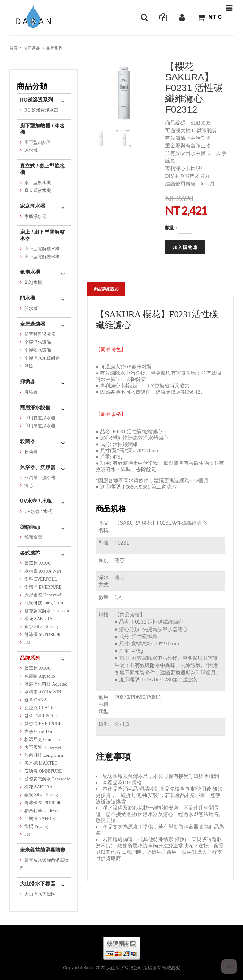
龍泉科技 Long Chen (44, 603)
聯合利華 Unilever (41, 811)
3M (27, 642)
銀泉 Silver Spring (41, 627)
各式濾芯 (30, 553)
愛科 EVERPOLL (41, 579)
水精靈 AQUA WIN (43, 571)
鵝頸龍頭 (30, 527)
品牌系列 (54, 48)
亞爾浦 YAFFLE (40, 819)
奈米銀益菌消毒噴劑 (43, 850)
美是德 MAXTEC (41, 763)
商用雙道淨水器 (40, 418)
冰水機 (31, 150)
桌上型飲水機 (38, 183)
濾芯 (29, 486)
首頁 (14, 48)
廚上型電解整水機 (42, 249)
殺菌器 (28, 441)
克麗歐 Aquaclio (40, 676)
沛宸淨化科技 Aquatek (46, 684)
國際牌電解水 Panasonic (47, 611)
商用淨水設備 (35, 407)
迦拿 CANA (36, 700)
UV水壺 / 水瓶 (36, 501)
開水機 (28, 298)
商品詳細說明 (106, 289)
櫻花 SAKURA (38, 619)
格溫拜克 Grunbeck (43, 740)
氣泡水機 (30, 272)
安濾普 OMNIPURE (43, 771)
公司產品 (32, 48)
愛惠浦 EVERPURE (43, 587)
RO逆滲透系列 (36, 100)
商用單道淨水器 (40, 426)
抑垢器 (28, 382)
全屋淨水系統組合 (42, 358)
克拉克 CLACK (39, 708)
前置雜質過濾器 (40, 334)
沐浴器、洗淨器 (38, 467)
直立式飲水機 (38, 191)
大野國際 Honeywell (44, 595)
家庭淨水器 (33, 206)
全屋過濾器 (33, 324)
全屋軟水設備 (38, 350)
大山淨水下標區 (38, 884)
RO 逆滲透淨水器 (41, 110)
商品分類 (32, 86)
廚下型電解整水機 (42, 257)
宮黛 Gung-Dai (38, 732)
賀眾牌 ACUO (38, 563)
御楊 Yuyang (36, 826)
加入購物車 (185, 247)
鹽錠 (29, 366)
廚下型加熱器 (38, 142)
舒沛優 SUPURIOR (43, 635)
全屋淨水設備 (38, 342)
